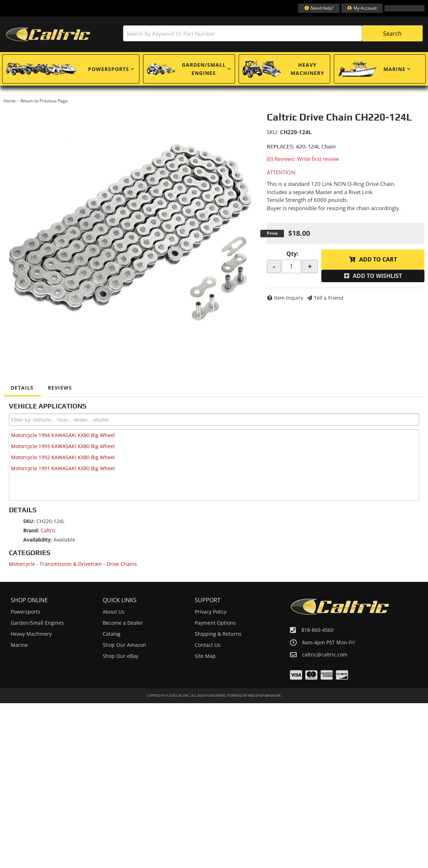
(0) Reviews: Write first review (303, 159)
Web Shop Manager (264, 696)
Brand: (31, 530)
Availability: (38, 540)
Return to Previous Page (44, 101)
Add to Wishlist (377, 276)
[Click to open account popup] (362, 8)
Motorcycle (22, 564)
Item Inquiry (289, 298)
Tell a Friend (329, 298)
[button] (273, 33)
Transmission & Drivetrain (71, 564)
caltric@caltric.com (325, 655)
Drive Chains (122, 564)
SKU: (272, 132)
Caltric (48, 530)
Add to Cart (378, 259)
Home (10, 101)
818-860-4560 (317, 630)
